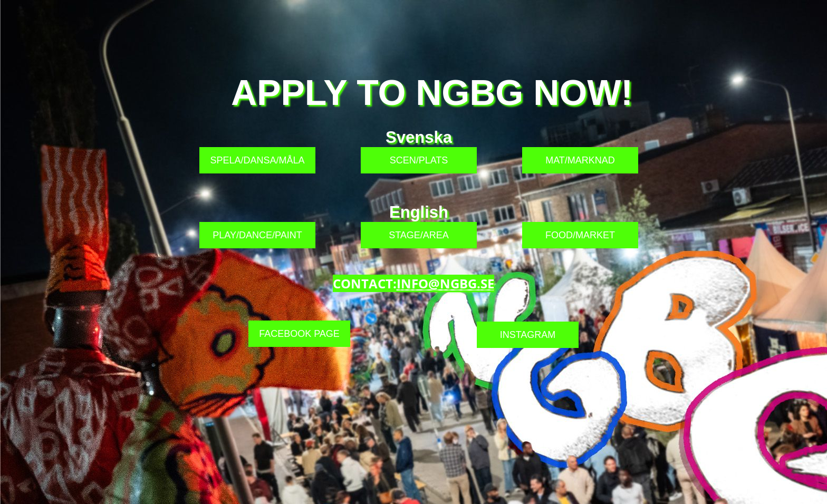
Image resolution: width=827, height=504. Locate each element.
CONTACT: (365, 283)
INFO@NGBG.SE (445, 283)
